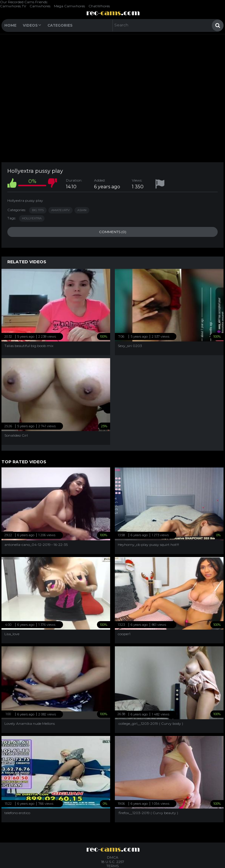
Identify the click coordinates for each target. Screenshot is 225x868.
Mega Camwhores (69, 6)
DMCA (113, 857)
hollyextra (32, 218)
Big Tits (38, 210)
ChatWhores (99, 6)
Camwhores (40, 6)
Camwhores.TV (13, 6)
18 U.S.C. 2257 (113, 862)
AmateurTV (60, 210)
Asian (82, 210)
